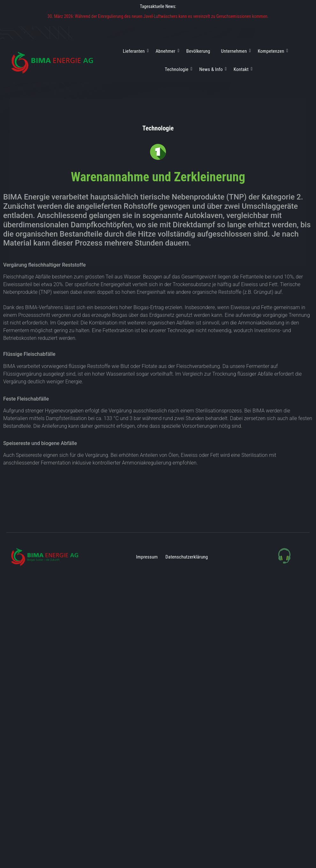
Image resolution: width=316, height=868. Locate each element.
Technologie (178, 69)
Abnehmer (167, 51)
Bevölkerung (198, 51)
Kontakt (242, 69)
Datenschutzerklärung (187, 557)
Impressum (147, 557)
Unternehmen (235, 51)
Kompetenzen (272, 51)
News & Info (212, 69)
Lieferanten (135, 51)
